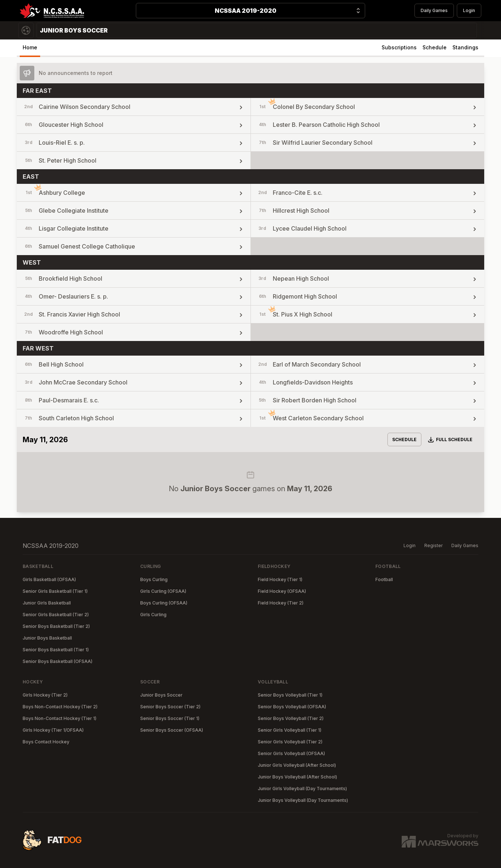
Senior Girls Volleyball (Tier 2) (290, 742)
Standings (465, 47)
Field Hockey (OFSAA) (282, 591)
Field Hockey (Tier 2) (281, 603)
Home (30, 47)
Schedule (435, 47)
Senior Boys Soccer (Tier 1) (170, 718)
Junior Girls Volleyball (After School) (297, 765)
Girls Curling (153, 615)
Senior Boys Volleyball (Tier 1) (290, 695)
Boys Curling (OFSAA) (164, 603)
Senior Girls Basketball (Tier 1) (55, 591)
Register (433, 545)
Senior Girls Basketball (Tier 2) (56, 615)
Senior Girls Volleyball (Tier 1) (290, 730)
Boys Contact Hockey (46, 742)
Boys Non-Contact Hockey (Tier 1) (60, 718)
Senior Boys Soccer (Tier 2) (170, 707)
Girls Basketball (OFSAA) (49, 579)
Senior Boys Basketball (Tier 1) (56, 650)
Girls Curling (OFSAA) (163, 591)
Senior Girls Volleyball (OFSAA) (291, 753)
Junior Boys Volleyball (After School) (297, 777)
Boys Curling (154, 579)
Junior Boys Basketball (47, 638)
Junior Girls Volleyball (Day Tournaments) (302, 789)
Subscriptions (399, 47)
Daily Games (434, 10)
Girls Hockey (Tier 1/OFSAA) (53, 730)
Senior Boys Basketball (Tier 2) (56, 626)
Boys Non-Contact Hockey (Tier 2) (60, 707)
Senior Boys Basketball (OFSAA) (58, 661)
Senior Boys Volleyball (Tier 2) (291, 718)
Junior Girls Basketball (47, 603)
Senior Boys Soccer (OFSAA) (172, 730)
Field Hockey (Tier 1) (280, 579)
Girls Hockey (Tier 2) (45, 695)
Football (384, 579)
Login (469, 10)
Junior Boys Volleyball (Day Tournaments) (303, 800)
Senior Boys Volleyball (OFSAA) (292, 707)
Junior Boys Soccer (161, 695)
